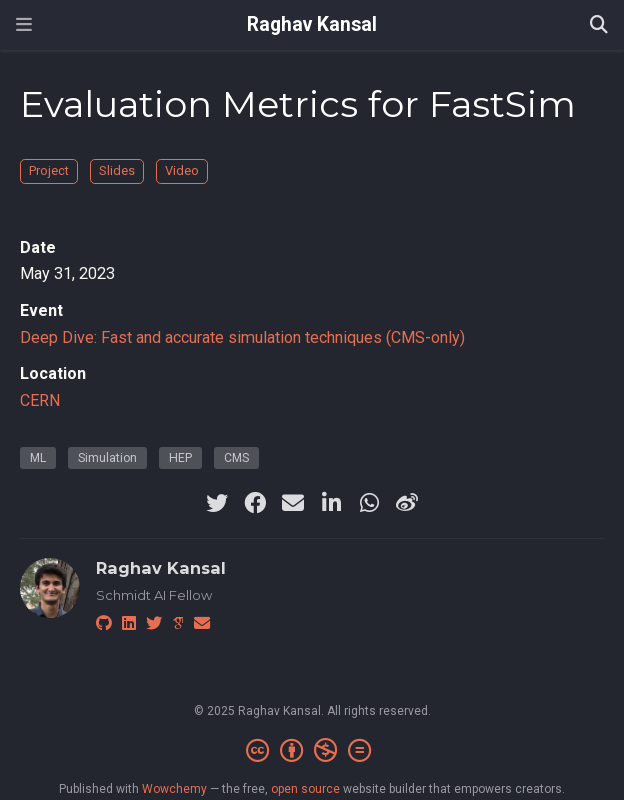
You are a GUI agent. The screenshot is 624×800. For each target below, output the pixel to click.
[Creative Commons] (312, 751)
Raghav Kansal (312, 24)
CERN (40, 400)
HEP (180, 458)
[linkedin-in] (331, 503)
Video (182, 170)
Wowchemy (174, 789)
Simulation (107, 458)
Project (49, 170)
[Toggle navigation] (24, 24)
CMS (236, 458)
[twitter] (217, 503)
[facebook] (255, 503)
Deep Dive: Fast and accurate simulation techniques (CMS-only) (242, 337)
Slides (117, 170)
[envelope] (293, 503)
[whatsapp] (369, 503)
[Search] (599, 25)
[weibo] (407, 503)
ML (38, 458)
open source (305, 789)
